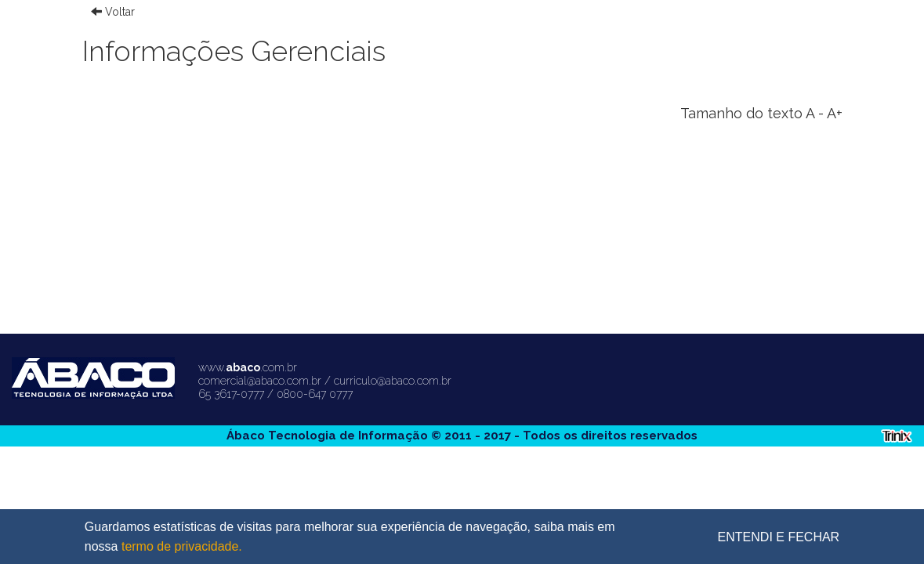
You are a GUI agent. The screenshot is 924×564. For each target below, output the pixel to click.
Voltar (113, 12)
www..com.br (248, 367)
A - (815, 113)
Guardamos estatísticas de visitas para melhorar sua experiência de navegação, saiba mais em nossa (350, 538)
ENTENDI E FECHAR (779, 537)
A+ (835, 113)
